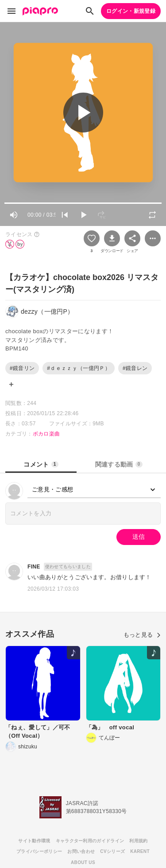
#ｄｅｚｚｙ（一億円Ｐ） (79, 368)
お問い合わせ (81, 851)
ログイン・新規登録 (131, 11)
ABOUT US (83, 862)
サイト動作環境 (34, 841)
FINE (34, 567)
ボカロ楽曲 (46, 434)
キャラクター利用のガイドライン (90, 841)
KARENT (140, 851)
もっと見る (142, 635)
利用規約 (138, 841)
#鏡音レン (135, 368)
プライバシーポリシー (39, 851)
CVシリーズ (112, 851)
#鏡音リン (22, 368)
